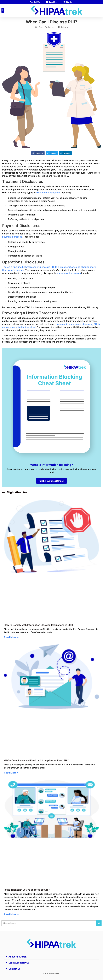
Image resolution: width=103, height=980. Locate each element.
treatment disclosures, (48, 193)
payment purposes (12, 237)
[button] (3, 10)
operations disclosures (69, 273)
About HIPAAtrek (18, 957)
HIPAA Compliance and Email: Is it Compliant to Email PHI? (37, 760)
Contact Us (14, 969)
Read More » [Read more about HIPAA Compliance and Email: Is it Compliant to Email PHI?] (11, 773)
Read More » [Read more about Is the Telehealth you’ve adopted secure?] (11, 914)
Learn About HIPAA (19, 963)
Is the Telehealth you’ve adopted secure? (27, 890)
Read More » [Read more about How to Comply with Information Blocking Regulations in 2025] (11, 637)
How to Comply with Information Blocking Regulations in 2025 (39, 625)
